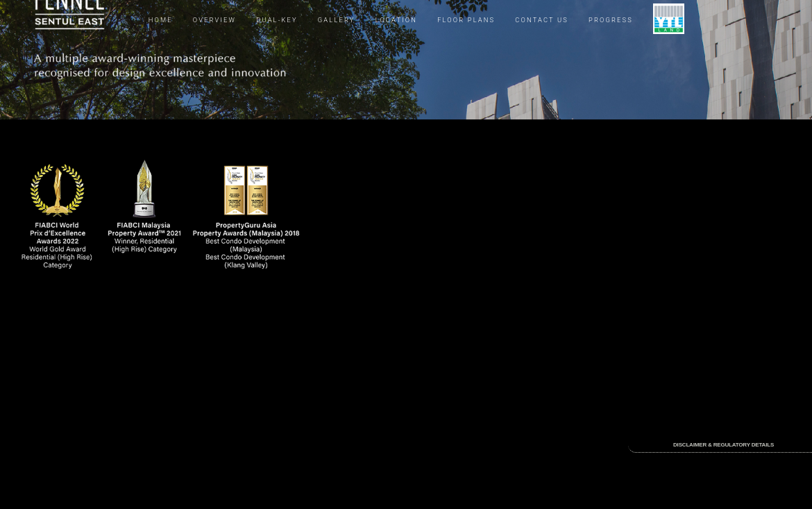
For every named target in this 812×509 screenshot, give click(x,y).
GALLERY (337, 20)
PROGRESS (611, 20)
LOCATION (396, 20)
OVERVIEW (214, 20)
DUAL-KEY (277, 20)
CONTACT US (542, 20)
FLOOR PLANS (466, 20)
